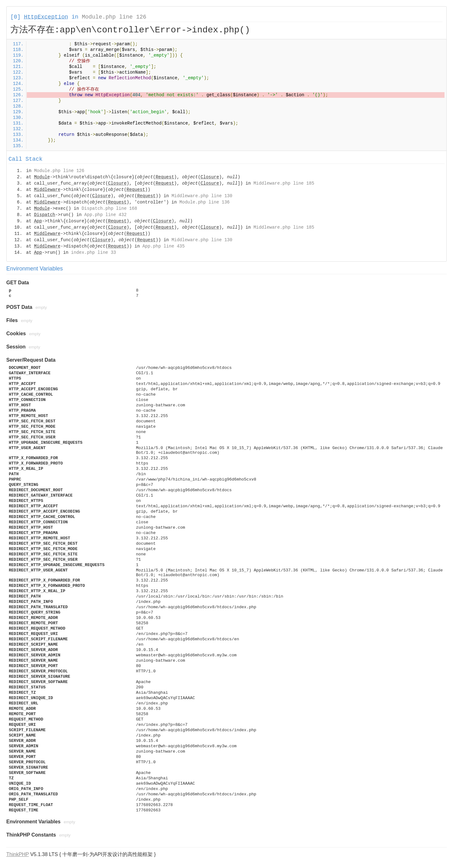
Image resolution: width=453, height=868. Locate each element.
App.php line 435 (164, 246)
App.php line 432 (105, 215)
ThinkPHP (18, 854)
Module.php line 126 (114, 17)
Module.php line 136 (204, 202)
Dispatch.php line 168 (109, 209)
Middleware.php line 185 (284, 183)
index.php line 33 (94, 253)
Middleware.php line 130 (202, 196)
